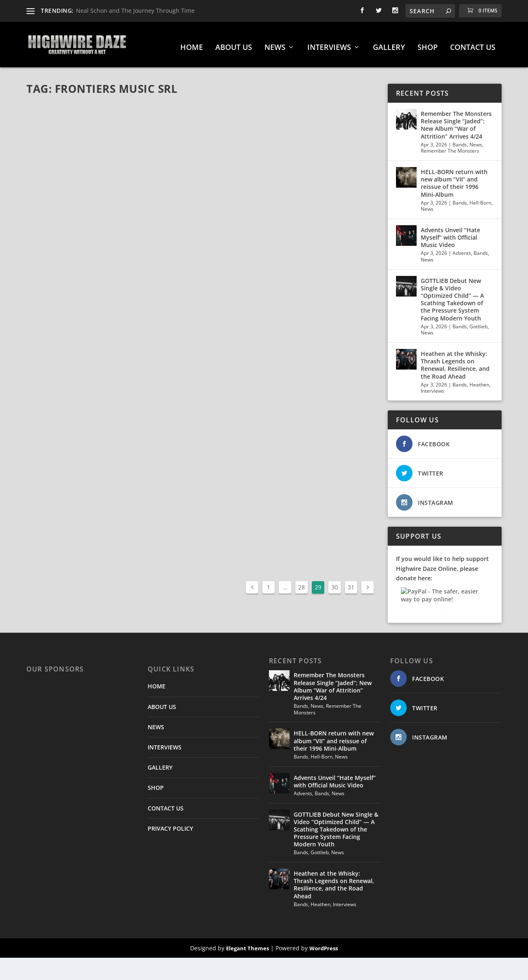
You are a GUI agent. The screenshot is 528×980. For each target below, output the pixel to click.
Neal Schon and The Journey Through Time (135, 11)
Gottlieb (478, 322)
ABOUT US (234, 44)
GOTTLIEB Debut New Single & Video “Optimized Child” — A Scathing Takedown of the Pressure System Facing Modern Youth (452, 295)
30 (335, 583)
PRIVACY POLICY (170, 824)
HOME (192, 44)
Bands (460, 140)
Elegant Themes (247, 944)
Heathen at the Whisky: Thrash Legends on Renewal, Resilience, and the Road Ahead (455, 361)
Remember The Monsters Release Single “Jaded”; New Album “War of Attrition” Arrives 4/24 (456, 121)
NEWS (275, 44)
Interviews (433, 387)
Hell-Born (480, 199)
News (476, 140)
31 (351, 583)
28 (302, 583)
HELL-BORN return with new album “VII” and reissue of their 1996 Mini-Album (454, 179)
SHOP (428, 44)
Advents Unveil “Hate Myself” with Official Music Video (450, 233)
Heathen (479, 380)
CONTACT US (473, 44)
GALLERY (389, 44)
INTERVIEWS (329, 44)
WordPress (324, 944)
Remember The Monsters (450, 147)
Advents (462, 249)
